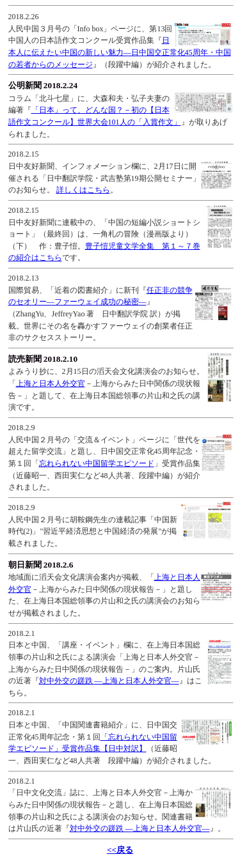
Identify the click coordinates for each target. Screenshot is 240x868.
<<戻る (120, 850)
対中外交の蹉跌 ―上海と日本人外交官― (109, 681)
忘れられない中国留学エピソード (97, 463)
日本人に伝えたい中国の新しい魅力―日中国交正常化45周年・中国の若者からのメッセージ (120, 52)
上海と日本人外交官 (51, 384)
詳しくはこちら (83, 190)
